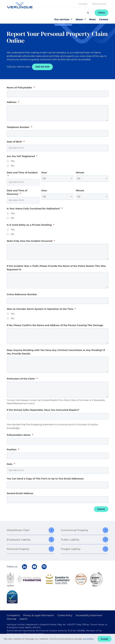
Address (13, 102)
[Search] (88, 13)
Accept (104, 639)
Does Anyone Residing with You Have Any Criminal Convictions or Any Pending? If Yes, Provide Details (56, 352)
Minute (80, 173)
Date (11, 464)
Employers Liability (19, 540)
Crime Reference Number (22, 294)
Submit (101, 509)
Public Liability (70, 540)
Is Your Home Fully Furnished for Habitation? (35, 209)
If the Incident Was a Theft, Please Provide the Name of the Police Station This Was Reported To (56, 268)
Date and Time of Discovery (17, 192)
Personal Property (18, 549)
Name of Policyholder (21, 88)
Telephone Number (19, 127)
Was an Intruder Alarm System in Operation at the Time (41, 309)
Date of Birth (16, 142)
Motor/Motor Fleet (18, 530)
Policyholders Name (20, 435)
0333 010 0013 (42, 67)
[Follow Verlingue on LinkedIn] (24, 567)
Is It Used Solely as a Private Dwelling (30, 225)
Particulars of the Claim (22, 379)
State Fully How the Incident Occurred (31, 241)
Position (13, 450)
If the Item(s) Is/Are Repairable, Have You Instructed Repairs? (43, 410)
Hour (44, 173)
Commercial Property (75, 530)
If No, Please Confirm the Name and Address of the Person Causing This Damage (55, 325)
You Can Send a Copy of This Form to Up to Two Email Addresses (45, 479)
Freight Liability (71, 549)
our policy (88, 639)
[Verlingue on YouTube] (34, 567)
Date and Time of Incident (22, 174)
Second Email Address (20, 493)
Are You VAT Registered (22, 156)
